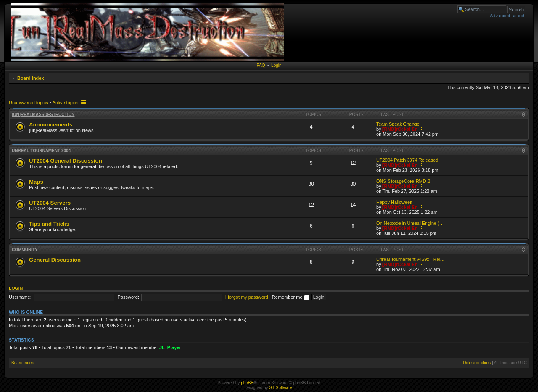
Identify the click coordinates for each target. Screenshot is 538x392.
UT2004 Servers (50, 203)
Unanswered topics (29, 103)
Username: (20, 297)
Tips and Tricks (49, 224)
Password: (128, 297)
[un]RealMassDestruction (43, 114)
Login (276, 65)
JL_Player (170, 347)
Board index (31, 78)
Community (25, 250)
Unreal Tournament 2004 (41, 151)
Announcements (51, 125)
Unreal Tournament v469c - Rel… (410, 259)
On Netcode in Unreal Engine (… (410, 223)
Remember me (291, 297)
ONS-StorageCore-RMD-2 (403, 181)
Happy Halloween (394, 202)
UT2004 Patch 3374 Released (407, 160)
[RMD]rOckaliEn (400, 129)
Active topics (66, 103)
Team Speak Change (398, 124)
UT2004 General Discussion (66, 161)
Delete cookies (477, 363)
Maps (36, 182)
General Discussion (55, 260)
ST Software (281, 388)
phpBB (247, 383)
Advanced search (508, 16)
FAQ (261, 65)
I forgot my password (247, 297)
